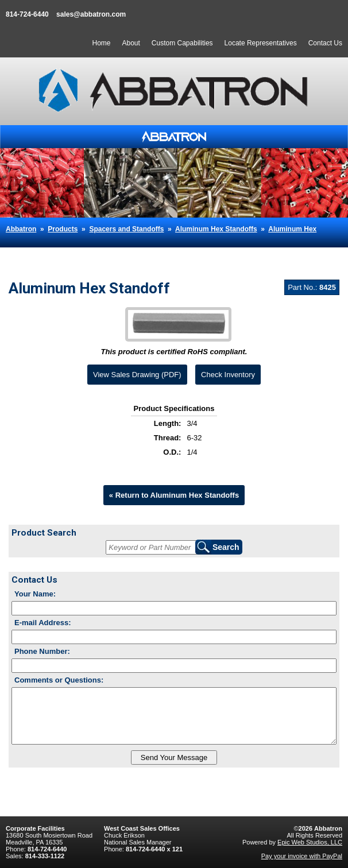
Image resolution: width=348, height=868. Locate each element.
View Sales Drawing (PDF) (137, 375)
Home (101, 43)
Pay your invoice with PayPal (302, 856)
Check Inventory (228, 375)
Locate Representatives (261, 43)
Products (63, 229)
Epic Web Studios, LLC (310, 842)
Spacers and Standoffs (126, 229)
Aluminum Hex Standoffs (216, 229)
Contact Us (325, 43)
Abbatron (21, 229)
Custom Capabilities (182, 43)
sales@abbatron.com (91, 14)
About (131, 43)
